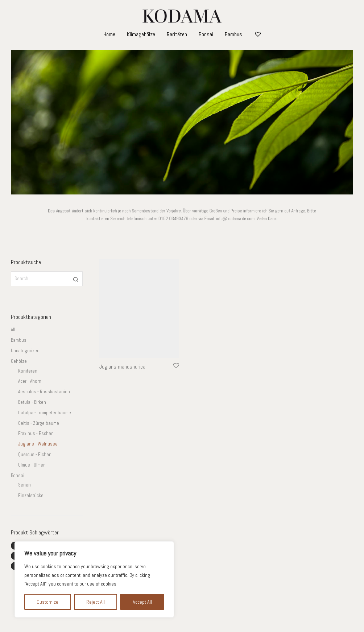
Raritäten (177, 34)
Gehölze (19, 361)
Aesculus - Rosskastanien (44, 392)
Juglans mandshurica (122, 367)
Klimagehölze (141, 34)
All (13, 330)
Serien (24, 485)
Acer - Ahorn (30, 381)
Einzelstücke (31, 495)
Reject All (96, 602)
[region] (94, 579)
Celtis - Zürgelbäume (39, 423)
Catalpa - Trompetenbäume (45, 413)
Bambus (233, 34)
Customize (47, 602)
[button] (76, 279)
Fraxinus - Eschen (36, 433)
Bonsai (206, 34)
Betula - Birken (32, 402)
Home (109, 34)
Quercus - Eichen (35, 454)
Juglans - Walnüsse (38, 444)
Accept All (142, 602)
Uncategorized (25, 351)
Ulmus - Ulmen (32, 465)
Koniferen (28, 371)
